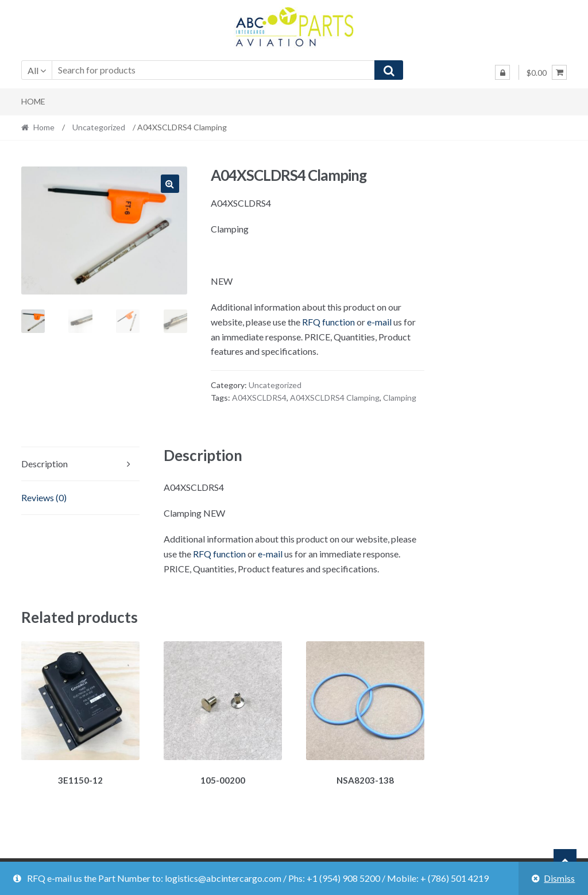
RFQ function (328, 322)
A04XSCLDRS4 (259, 398)
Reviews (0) (44, 497)
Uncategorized (99, 127)
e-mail (379, 322)
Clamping (400, 398)
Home (33, 101)
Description (45, 464)
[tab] (81, 464)
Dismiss (559, 878)
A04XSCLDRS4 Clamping (335, 398)
